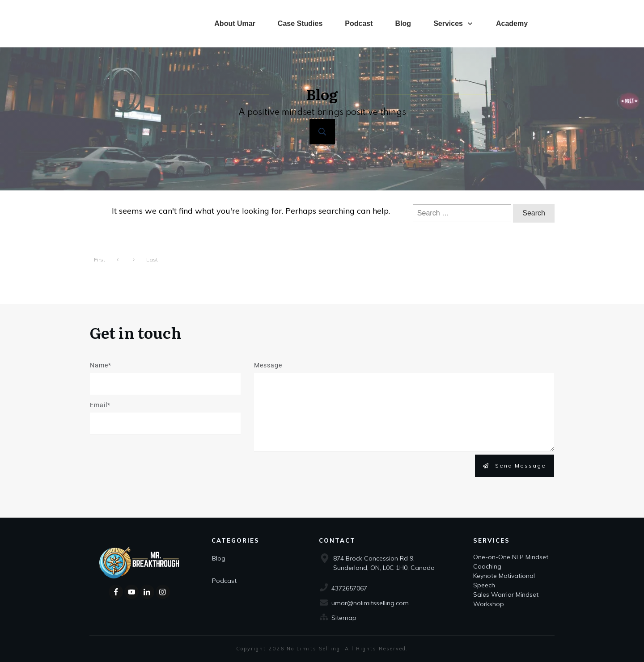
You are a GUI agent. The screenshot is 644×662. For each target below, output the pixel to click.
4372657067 (349, 588)
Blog (219, 558)
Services (491, 540)
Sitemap (344, 618)
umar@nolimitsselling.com (370, 603)
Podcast (224, 581)
